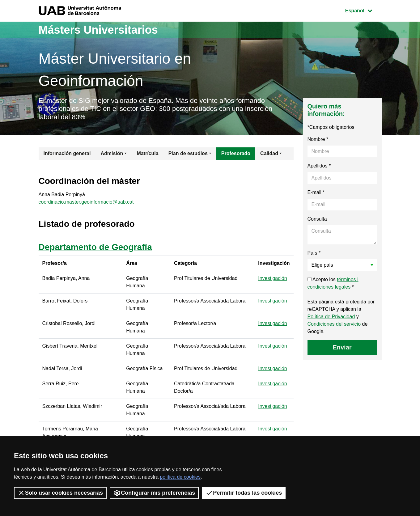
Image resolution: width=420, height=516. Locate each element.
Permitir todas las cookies (244, 493)
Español (363, 10)
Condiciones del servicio (334, 324)
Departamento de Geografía (95, 247)
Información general (67, 153)
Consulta (317, 219)
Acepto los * (333, 283)
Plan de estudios (188, 153)
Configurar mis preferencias (154, 493)
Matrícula (147, 153)
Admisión (112, 153)
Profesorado (236, 153)
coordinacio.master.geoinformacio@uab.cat (86, 202)
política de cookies (180, 477)
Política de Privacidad (331, 317)
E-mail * (316, 192)
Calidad (269, 153)
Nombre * (318, 139)
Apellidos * (319, 166)
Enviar (342, 347)
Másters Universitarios (98, 30)
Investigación (272, 278)
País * (314, 253)
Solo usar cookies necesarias (60, 493)
